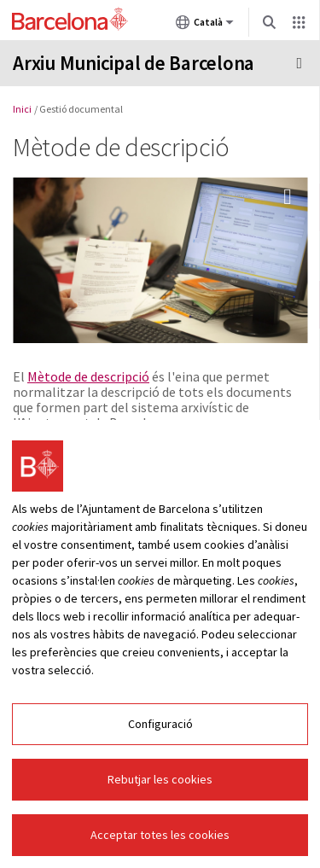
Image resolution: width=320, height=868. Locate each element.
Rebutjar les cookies (160, 782)
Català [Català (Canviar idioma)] (205, 26)
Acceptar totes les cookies (160, 837)
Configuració (160, 726)
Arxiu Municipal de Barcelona (134, 63)
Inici (22, 109)
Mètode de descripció (88, 376)
